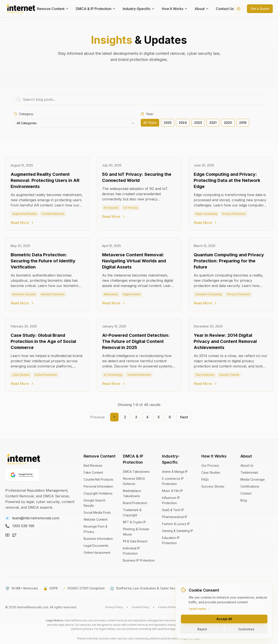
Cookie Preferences (171, 607)
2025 (168, 123)
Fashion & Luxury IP (176, 524)
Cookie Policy (141, 607)
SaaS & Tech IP (173, 510)
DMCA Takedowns (136, 472)
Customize (246, 629)
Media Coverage (253, 479)
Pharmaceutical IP (175, 517)
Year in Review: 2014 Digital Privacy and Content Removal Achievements (225, 341)
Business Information (98, 539)
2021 (213, 123)
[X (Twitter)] (14, 535)
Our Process (210, 465)
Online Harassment (97, 553)
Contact (246, 493)
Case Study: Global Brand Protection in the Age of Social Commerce (43, 341)
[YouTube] (7, 535)
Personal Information (98, 486)
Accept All (224, 619)
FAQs (205, 479)
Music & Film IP (172, 491)
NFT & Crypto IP (134, 522)
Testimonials (249, 472)
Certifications (250, 486)
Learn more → (199, 609)
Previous (97, 417)
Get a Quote (260, 9)
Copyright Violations (98, 493)
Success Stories (213, 486)
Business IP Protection (139, 560)
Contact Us (225, 9)
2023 (198, 123)
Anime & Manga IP (175, 472)
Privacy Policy (114, 607)
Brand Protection (135, 503)
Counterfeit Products (98, 479)
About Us (247, 465)
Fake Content (93, 472)
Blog (244, 500)
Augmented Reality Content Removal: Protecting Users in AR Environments (45, 180)
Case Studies (211, 472)
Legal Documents (96, 546)
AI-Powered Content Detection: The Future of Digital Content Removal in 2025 (136, 341)
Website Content (96, 519)
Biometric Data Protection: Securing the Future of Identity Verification (43, 261)
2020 (228, 123)
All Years (150, 123)
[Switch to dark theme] (238, 9)
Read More (22, 223)
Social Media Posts (97, 512)
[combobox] (76, 123)
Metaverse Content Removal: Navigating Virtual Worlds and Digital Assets (134, 261)
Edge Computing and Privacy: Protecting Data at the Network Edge (227, 180)
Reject (202, 629)
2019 (243, 123)
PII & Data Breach (135, 541)
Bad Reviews (93, 465)
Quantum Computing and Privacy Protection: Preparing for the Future (229, 261)
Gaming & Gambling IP (178, 531)
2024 (183, 123)
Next (184, 417)
